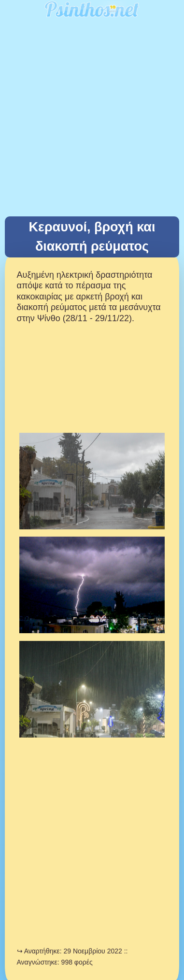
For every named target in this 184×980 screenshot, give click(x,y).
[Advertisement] (92, 120)
